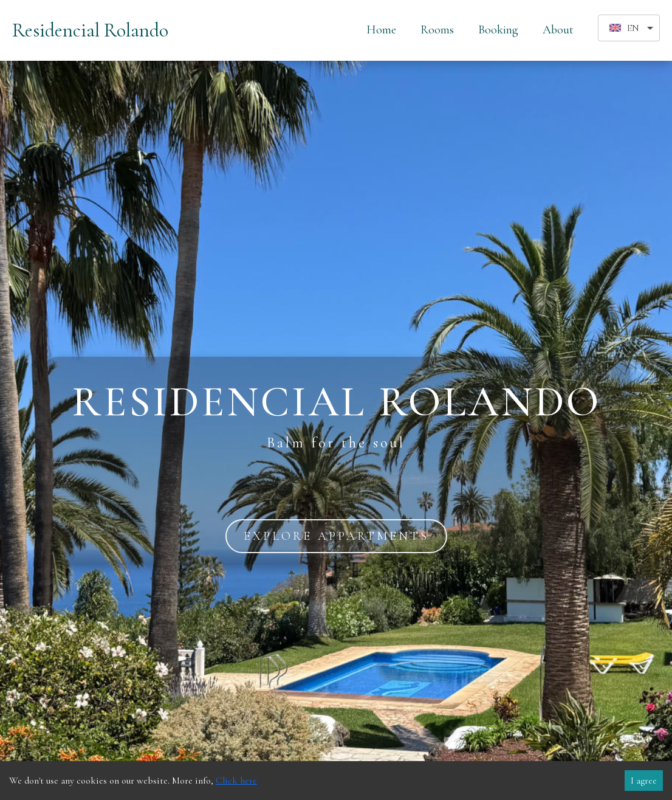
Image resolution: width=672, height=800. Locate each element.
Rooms (437, 30)
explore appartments (336, 536)
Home (381, 30)
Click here (236, 781)
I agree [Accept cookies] (644, 781)
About (558, 30)
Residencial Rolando (90, 30)
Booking (498, 30)
